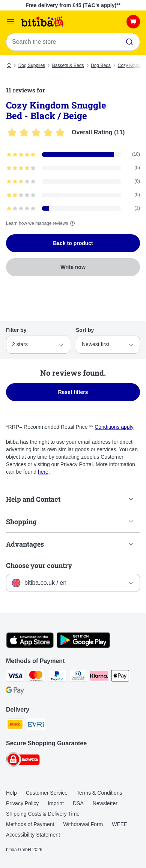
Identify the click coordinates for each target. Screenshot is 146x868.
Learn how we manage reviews (41, 223)
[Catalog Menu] (11, 22)
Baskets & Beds (68, 65)
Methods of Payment (30, 824)
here (43, 472)
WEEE (120, 824)
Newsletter (105, 803)
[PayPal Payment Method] (57, 677)
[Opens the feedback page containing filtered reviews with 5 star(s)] (73, 155)
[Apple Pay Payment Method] (120, 677)
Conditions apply (114, 427)
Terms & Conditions (99, 793)
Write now (73, 267)
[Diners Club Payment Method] (78, 677)
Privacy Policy (22, 803)
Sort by (85, 330)
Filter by (16, 330)
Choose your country (39, 565)
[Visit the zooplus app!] (30, 646)
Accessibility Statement (33, 835)
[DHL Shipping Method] (15, 725)
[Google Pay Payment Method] (15, 692)
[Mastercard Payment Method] (36, 677)
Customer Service (47, 793)
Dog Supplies (32, 65)
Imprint (56, 803)
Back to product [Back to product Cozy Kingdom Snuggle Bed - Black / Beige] (73, 243)
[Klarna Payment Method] (99, 677)
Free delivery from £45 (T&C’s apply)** (73, 5)
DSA (78, 803)
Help (11, 793)
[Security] (23, 761)
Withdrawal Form (83, 824)
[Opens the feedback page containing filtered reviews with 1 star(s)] (73, 208)
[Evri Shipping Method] (36, 725)
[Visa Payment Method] (15, 677)
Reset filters (73, 392)
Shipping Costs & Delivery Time (43, 814)
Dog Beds (101, 65)
